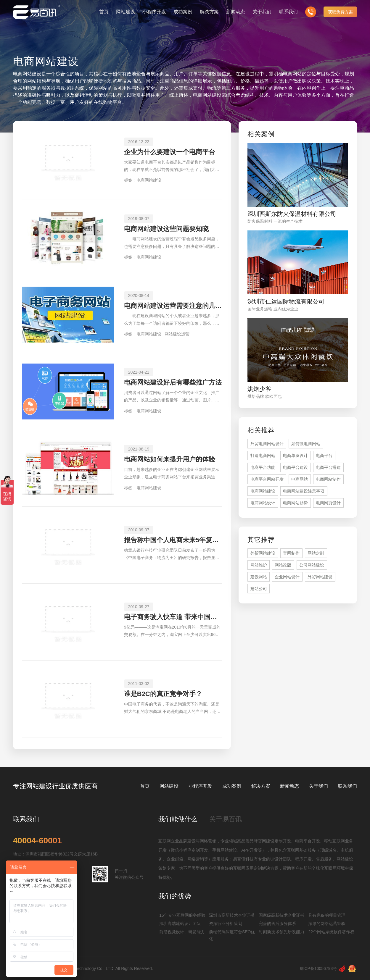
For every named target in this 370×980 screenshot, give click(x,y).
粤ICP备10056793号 (318, 968)
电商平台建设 (295, 467)
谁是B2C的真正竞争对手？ (163, 694)
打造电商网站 (263, 456)
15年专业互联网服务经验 (182, 915)
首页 (145, 786)
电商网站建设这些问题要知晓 (166, 229)
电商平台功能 (263, 467)
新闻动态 (289, 786)
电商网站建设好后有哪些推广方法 (173, 382)
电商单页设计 (295, 456)
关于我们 (318, 786)
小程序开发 (200, 786)
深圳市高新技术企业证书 (232, 915)
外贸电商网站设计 (267, 444)
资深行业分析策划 (226, 924)
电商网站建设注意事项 (304, 491)
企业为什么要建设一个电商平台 (170, 152)
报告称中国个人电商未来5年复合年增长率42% (173, 540)
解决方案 (261, 786)
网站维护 (259, 565)
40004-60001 (37, 841)
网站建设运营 (177, 334)
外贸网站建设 (263, 553)
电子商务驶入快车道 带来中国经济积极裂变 (173, 617)
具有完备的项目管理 (327, 915)
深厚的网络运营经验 (327, 924)
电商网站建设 (149, 180)
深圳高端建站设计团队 (180, 924)
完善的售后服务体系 (277, 924)
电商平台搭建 (328, 467)
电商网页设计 (328, 503)
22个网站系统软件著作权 (331, 932)
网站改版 (283, 565)
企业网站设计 (287, 577)
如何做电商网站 (306, 444)
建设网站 (259, 577)
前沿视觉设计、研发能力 (182, 932)
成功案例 (232, 786)
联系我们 (348, 786)
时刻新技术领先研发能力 (281, 932)
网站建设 (169, 786)
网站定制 (316, 553)
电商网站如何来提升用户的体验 (170, 459)
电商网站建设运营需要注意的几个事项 (173, 306)
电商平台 (324, 456)
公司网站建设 (312, 565)
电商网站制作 (328, 479)
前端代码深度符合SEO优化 (232, 935)
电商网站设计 (263, 503)
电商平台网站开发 (267, 479)
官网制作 (291, 553)
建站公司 (259, 589)
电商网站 (300, 479)
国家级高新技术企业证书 (281, 915)
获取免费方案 (340, 12)
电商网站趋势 (295, 503)
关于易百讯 (226, 819)
